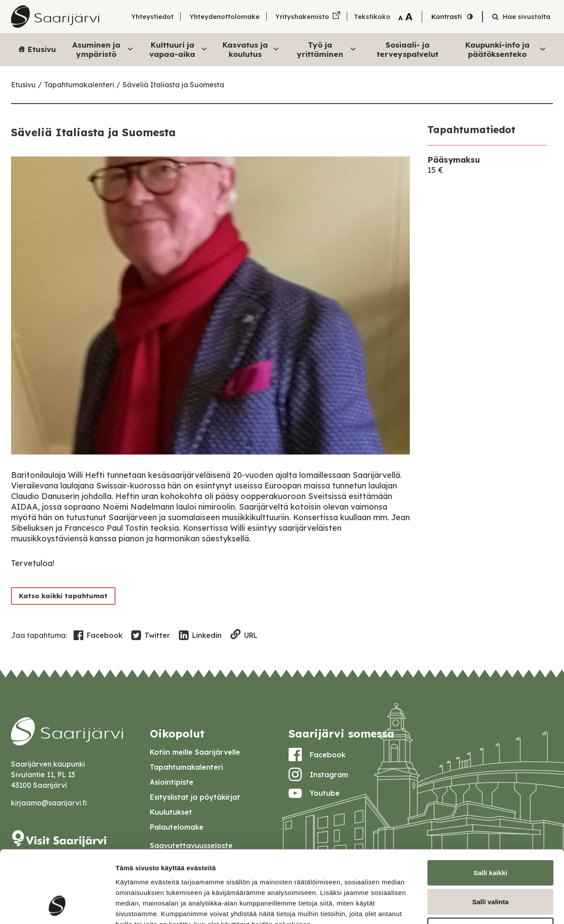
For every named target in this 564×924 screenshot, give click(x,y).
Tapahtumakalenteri (79, 85)
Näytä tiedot (471, 907)
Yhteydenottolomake (224, 17)
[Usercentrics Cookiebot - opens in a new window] (57, 907)
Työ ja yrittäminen (327, 49)
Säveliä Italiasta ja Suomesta (173, 85)
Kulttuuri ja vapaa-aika (178, 49)
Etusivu (42, 49)
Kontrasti (447, 17)
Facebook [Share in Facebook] (98, 636)
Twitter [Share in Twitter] (151, 636)
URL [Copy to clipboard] (244, 635)
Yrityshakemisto (302, 17)
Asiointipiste (172, 782)
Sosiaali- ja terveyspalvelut (408, 49)
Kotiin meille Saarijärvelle (195, 752)
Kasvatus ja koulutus (251, 49)
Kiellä (490, 866)
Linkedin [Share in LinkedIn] (200, 636)
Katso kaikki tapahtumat (63, 596)
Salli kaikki (491, 808)
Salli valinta (491, 837)
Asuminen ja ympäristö (103, 49)
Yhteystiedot (152, 17)
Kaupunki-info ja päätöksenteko (506, 49)
